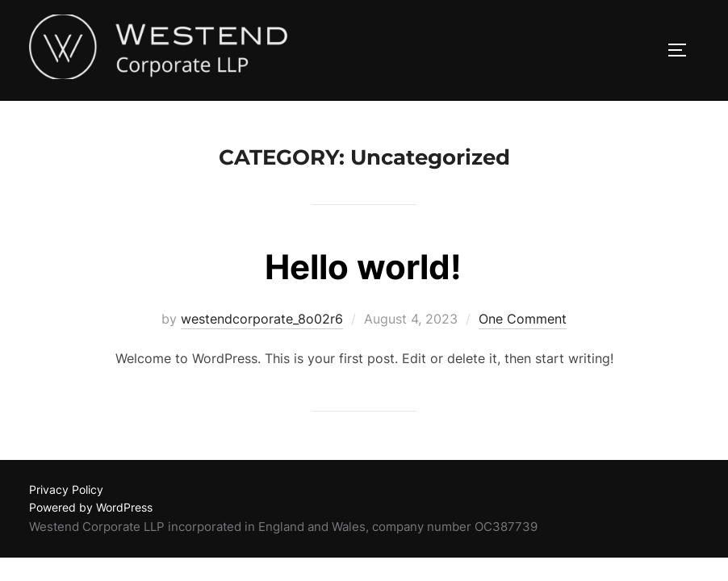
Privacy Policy (66, 490)
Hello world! (363, 268)
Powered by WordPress (91, 508)
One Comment (523, 320)
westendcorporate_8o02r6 (262, 320)
